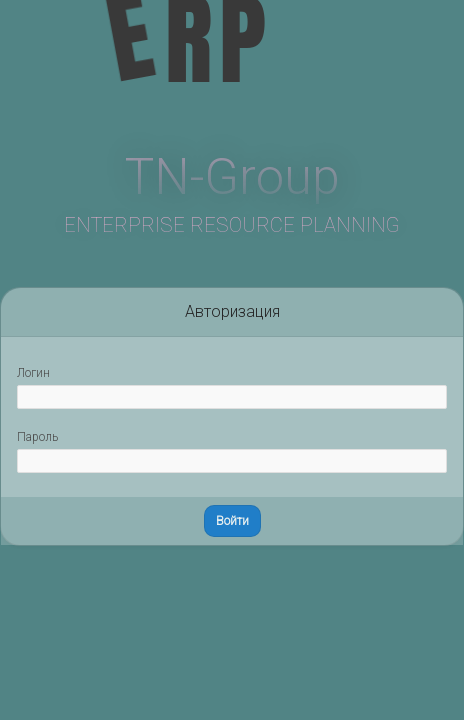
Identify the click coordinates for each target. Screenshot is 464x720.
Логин (33, 373)
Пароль (37, 437)
